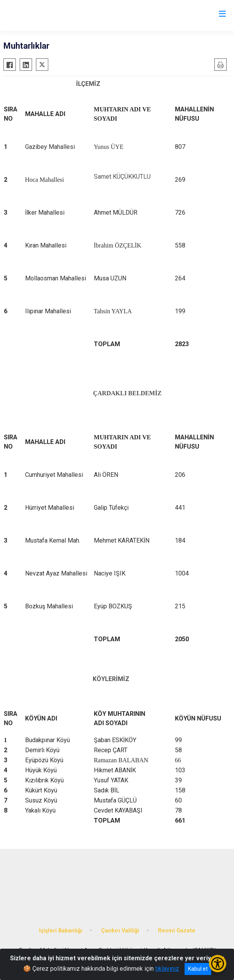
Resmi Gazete (177, 931)
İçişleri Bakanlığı (61, 931)
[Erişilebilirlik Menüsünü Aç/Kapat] (218, 964)
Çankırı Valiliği (120, 931)
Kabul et (198, 969)
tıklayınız (167, 969)
